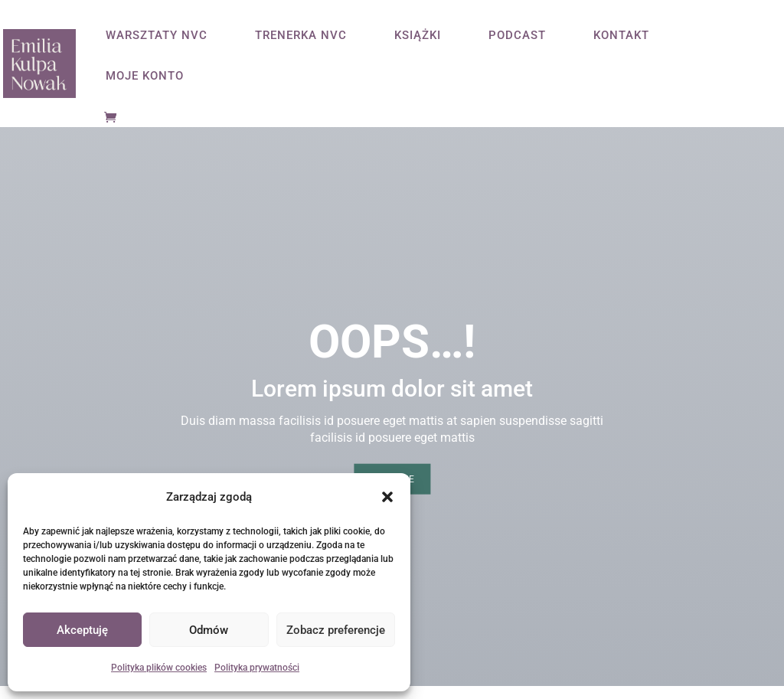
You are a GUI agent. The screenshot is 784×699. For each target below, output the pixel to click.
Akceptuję (82, 630)
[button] (387, 497)
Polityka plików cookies (159, 668)
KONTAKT (621, 36)
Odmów (209, 630)
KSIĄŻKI (418, 36)
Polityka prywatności (257, 668)
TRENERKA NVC (301, 36)
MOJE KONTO (145, 77)
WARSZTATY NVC (157, 36)
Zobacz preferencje (336, 630)
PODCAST (517, 36)
